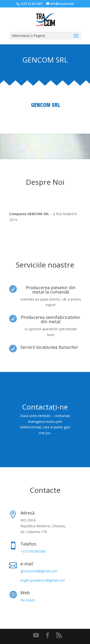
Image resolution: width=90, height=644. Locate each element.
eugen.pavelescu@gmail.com (43, 580)
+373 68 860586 (33, 551)
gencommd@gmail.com (39, 571)
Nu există (28, 600)
